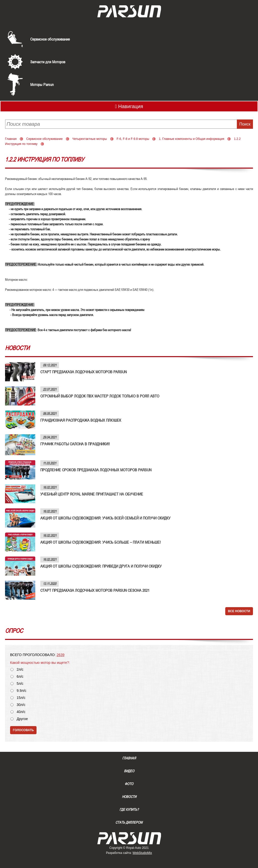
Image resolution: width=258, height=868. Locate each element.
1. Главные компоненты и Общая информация (192, 139)
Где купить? (129, 810)
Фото (129, 784)
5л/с (20, 684)
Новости (129, 797)
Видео (129, 771)
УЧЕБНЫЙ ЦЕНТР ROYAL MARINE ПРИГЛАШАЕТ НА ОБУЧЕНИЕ (92, 494)
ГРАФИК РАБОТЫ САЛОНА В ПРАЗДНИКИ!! (75, 444)
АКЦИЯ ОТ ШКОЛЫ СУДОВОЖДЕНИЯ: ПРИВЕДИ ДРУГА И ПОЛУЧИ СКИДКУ (101, 566)
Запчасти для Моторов (48, 62)
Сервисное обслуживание (50, 39)
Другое (22, 719)
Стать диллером (129, 822)
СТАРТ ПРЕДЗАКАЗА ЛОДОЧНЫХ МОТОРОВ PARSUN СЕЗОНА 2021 (95, 590)
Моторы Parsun (42, 84)
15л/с (21, 698)
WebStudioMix (142, 853)
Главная (11, 139)
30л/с (21, 705)
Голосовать (23, 730)
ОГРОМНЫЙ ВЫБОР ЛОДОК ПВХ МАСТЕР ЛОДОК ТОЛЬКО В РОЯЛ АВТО (100, 396)
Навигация (129, 106)
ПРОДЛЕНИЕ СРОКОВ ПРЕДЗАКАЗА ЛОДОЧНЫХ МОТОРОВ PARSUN (96, 470)
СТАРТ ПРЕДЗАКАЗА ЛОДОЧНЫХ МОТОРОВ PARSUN (84, 372)
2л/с (20, 670)
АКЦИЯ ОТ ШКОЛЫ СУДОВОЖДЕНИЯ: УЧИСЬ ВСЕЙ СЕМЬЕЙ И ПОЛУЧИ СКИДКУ (105, 518)
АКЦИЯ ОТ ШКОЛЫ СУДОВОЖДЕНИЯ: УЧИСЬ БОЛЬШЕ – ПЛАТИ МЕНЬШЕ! (101, 542)
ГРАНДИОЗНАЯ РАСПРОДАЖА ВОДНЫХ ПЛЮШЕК (81, 420)
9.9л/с (22, 691)
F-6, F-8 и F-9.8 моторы (133, 139)
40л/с (21, 712)
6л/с (20, 677)
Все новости (239, 611)
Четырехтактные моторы (90, 139)
